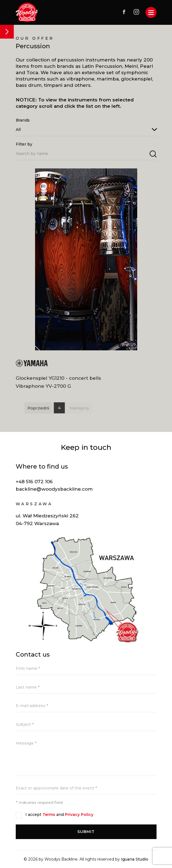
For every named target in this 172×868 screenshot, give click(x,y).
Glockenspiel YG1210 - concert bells (58, 380)
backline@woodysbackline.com (54, 489)
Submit (86, 832)
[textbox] (86, 130)
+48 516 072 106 (34, 482)
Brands (23, 120)
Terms (49, 815)
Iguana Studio (135, 859)
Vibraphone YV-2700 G (43, 388)
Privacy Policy (79, 815)
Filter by (24, 144)
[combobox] (86, 130)
